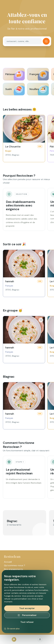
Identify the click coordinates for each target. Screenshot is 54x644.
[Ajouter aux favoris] (41, 119)
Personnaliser (27, 615)
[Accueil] (14, 639)
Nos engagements (14, 569)
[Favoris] (40, 639)
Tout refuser (27, 622)
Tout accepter (27, 608)
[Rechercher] (46, 41)
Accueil (8, 562)
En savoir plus (12, 629)
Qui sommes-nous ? (15, 565)
